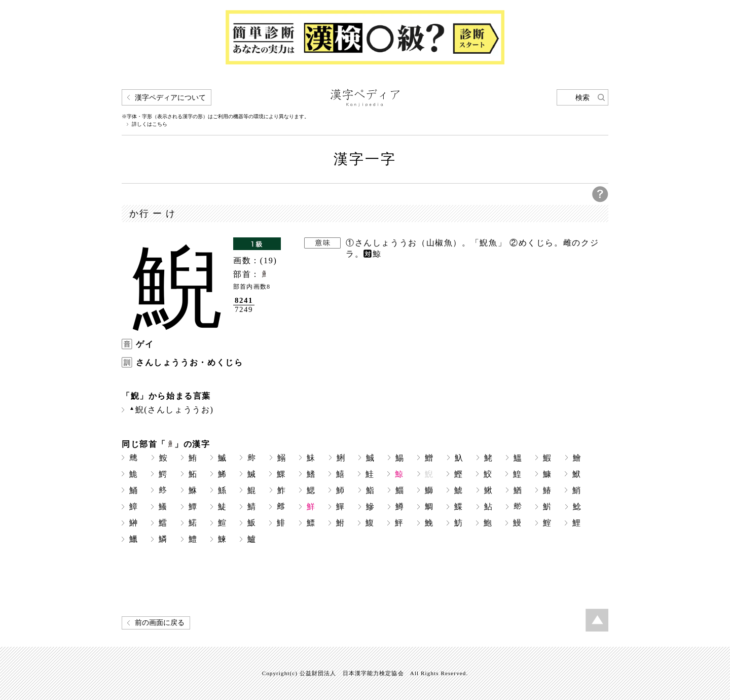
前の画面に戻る (160, 623)
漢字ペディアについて (170, 98)
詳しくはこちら (150, 124)
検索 (582, 98)
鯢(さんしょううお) (171, 410)
